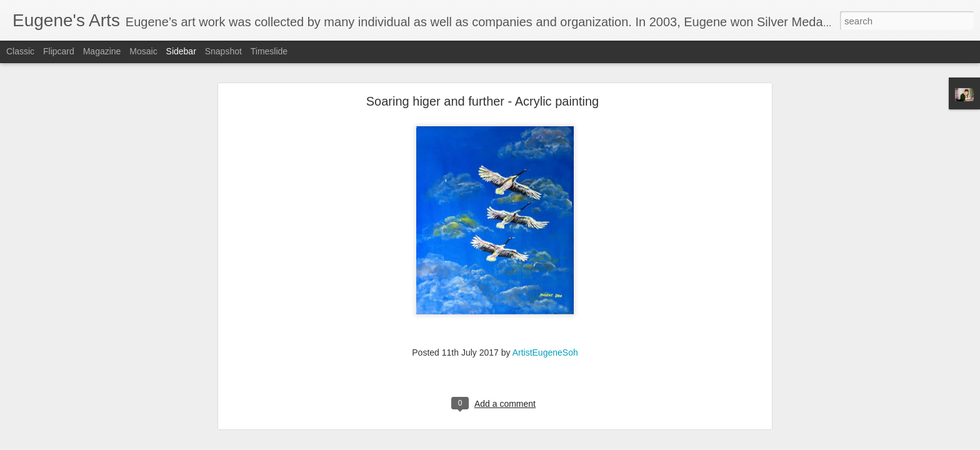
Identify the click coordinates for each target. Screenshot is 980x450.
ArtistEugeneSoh (545, 317)
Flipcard (59, 51)
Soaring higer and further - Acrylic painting (482, 66)
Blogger (529, 443)
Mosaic (143, 51)
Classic (20, 51)
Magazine (102, 51)
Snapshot (223, 51)
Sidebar (181, 51)
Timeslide (269, 51)
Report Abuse (566, 443)
